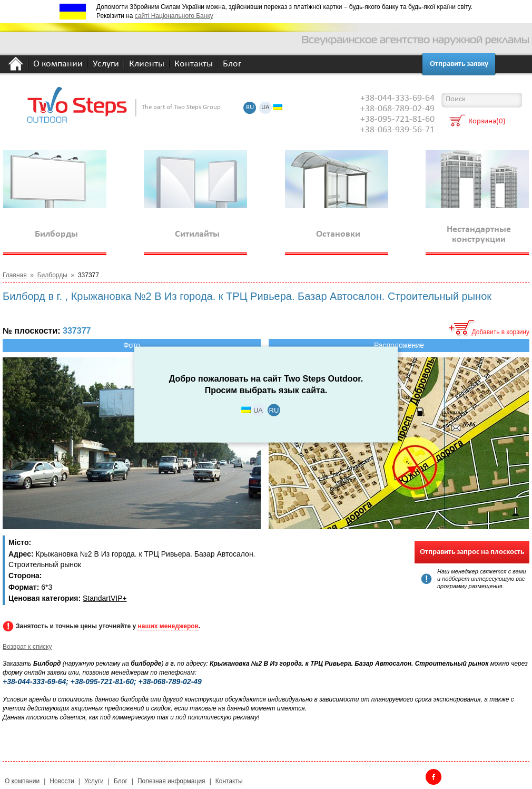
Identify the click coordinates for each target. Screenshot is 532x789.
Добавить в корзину (500, 332)
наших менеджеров (168, 626)
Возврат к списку (27, 647)
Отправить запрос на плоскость (472, 552)
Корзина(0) (487, 122)
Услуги (106, 65)
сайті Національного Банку (174, 16)
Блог (232, 65)
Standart (97, 598)
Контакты (194, 65)
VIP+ (119, 598)
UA (265, 108)
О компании (58, 65)
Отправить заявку (459, 64)
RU (250, 108)
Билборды (52, 275)
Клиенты (147, 65)
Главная (15, 275)
